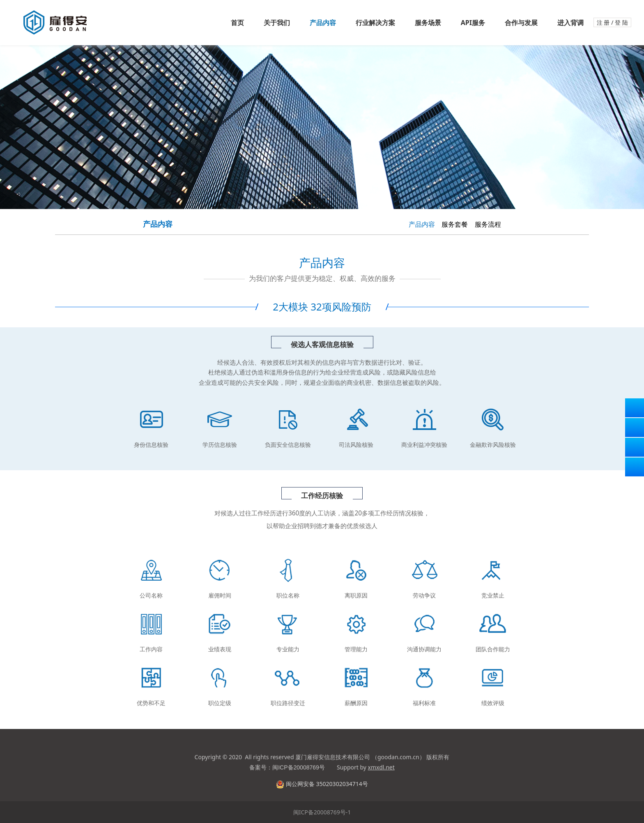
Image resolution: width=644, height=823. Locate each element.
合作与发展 (521, 23)
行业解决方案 (375, 23)
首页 (237, 23)
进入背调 (570, 23)
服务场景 (428, 23)
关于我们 (277, 23)
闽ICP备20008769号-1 (322, 812)
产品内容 (323, 23)
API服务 (473, 23)
